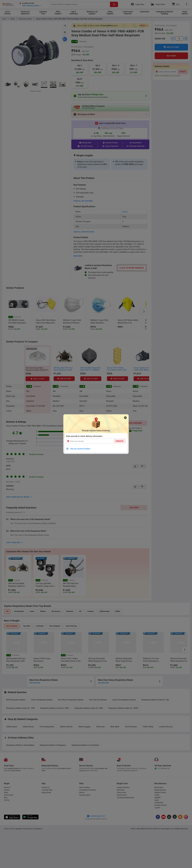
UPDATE (120, 441)
